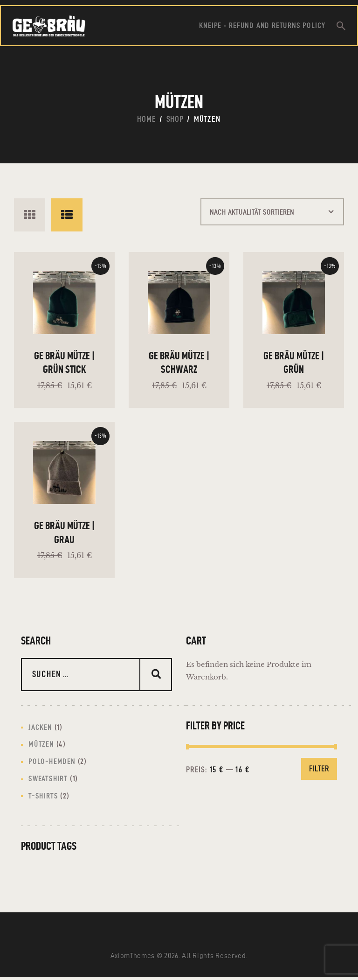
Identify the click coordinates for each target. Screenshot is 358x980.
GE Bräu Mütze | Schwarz (179, 366)
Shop (175, 119)
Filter (319, 767)
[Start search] (341, 26)
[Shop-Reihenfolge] (256, 215)
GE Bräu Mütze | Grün (294, 366)
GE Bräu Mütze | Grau (64, 532)
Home (146, 119)
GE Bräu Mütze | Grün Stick (64, 366)
